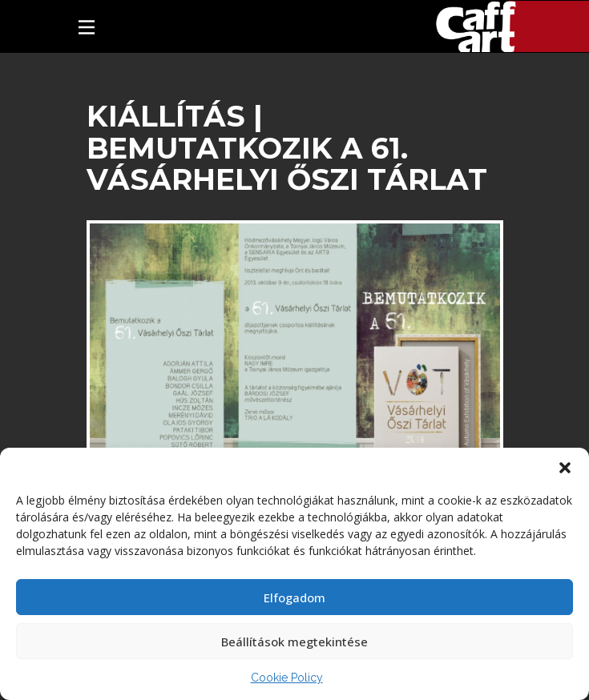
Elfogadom (294, 597)
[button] (565, 468)
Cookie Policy (287, 678)
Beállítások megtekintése (294, 642)
